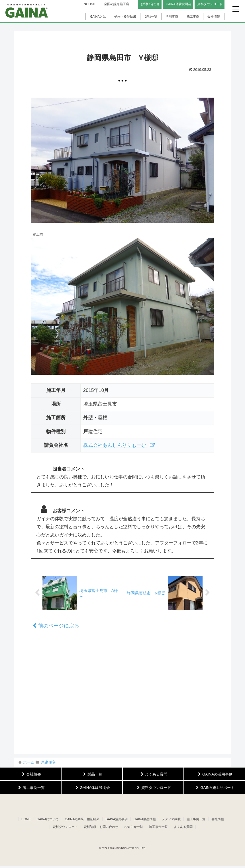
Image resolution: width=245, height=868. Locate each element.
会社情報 (214, 17)
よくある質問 (183, 827)
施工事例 (193, 17)
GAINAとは (98, 17)
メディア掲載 (171, 819)
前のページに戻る (56, 626)
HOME (26, 819)
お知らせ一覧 (134, 827)
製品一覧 (151, 17)
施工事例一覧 (196, 819)
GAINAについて (48, 819)
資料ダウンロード (65, 827)
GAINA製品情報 (145, 819)
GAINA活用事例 (117, 819)
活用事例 (172, 17)
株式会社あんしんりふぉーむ (119, 445)
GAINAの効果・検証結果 (82, 819)
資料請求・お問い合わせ (101, 827)
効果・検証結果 (125, 17)
